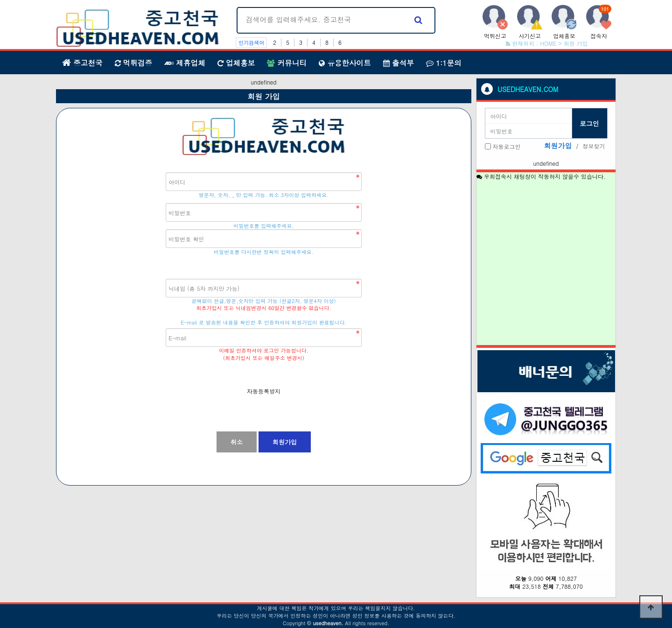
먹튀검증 (134, 63)
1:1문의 (444, 63)
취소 (237, 442)
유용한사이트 (345, 63)
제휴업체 (185, 63)
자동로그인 (507, 146)
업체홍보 (236, 63)
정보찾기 (594, 146)
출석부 (399, 63)
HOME (548, 43)
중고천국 (82, 63)
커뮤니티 (287, 63)
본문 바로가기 (0, 0)
